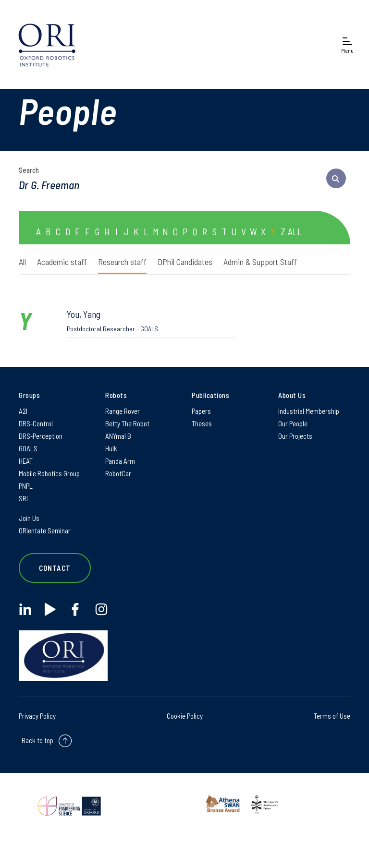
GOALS (28, 448)
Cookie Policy (185, 716)
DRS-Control (36, 423)
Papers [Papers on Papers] (201, 411)
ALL (295, 231)
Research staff (122, 262)
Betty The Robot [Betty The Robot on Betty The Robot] (127, 423)
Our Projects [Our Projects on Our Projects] (295, 436)
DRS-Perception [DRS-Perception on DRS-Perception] (41, 436)
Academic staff (62, 262)
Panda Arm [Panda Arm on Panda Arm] (120, 461)
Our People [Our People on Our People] (293, 423)
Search (29, 170)
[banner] (47, 44)
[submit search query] (336, 178)
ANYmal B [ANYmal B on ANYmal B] (118, 436)
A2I (23, 411)
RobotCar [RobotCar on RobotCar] (118, 473)
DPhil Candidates (185, 262)
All (22, 262)
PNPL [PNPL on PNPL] (26, 486)
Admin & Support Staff (260, 262)
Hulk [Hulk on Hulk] (111, 448)
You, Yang (151, 320)
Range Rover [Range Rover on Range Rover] (123, 411)
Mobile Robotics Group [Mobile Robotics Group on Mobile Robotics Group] (49, 473)
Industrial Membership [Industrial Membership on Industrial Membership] (309, 411)
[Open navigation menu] (347, 44)
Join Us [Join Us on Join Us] (29, 518)
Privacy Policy (37, 716)
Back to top (37, 740)
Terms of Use (332, 716)
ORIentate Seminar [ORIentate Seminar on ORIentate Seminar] (45, 530)
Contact (55, 568)
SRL (24, 498)
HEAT (26, 461)
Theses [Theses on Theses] (202, 423)
